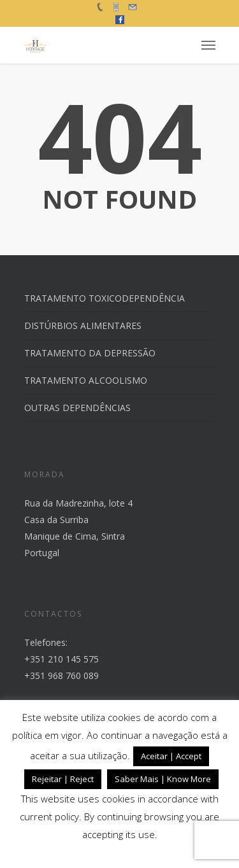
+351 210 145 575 (62, 659)
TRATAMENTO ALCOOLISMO (86, 380)
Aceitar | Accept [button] (171, 756)
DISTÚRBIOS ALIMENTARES (83, 325)
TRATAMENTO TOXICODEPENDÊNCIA (105, 298)
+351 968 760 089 (62, 675)
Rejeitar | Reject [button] (63, 779)
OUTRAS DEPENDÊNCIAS (77, 408)
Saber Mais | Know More (163, 779)
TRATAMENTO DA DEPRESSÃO (90, 353)
